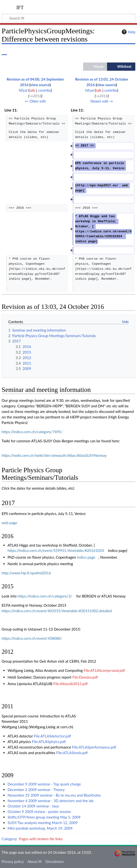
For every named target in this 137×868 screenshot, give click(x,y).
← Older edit (35, 101)
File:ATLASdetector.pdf (52, 736)
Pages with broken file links (41, 839)
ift (20, 7)
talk (32, 90)
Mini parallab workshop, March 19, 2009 (40, 828)
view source (40, 85)
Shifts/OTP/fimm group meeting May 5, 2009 (44, 817)
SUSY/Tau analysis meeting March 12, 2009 (43, 823)
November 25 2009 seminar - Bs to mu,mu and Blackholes (54, 795)
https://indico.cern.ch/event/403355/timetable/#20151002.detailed (57, 611)
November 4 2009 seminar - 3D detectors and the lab (50, 801)
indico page (86, 557)
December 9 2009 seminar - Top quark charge (44, 784)
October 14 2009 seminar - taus (33, 806)
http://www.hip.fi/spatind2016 (26, 573)
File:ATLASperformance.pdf (94, 747)
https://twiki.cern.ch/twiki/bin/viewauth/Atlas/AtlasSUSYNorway (54, 455)
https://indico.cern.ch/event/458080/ (32, 638)
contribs (44, 90)
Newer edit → (102, 101)
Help (128, 32)
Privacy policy (13, 861)
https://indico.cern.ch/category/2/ (45, 596)
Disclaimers (55, 861)
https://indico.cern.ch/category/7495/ (32, 432)
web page (9, 523)
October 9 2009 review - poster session (39, 812)
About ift (34, 861)
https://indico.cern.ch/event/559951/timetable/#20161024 (56, 550)
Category (9, 839)
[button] (95, 67)
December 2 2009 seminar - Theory (36, 790)
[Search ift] (68, 18)
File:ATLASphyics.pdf (49, 742)
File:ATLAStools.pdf (72, 753)
